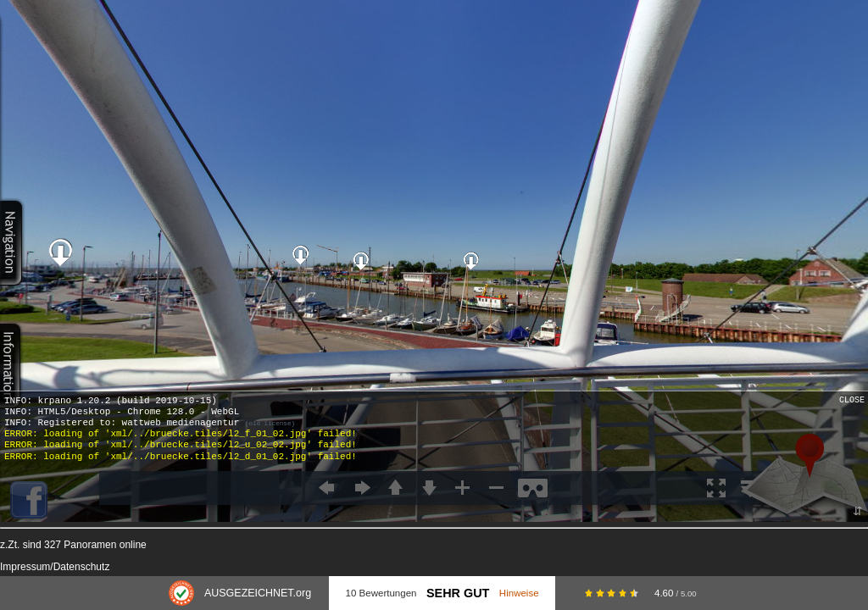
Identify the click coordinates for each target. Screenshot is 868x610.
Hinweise (519, 593)
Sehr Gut (458, 593)
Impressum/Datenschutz (55, 567)
